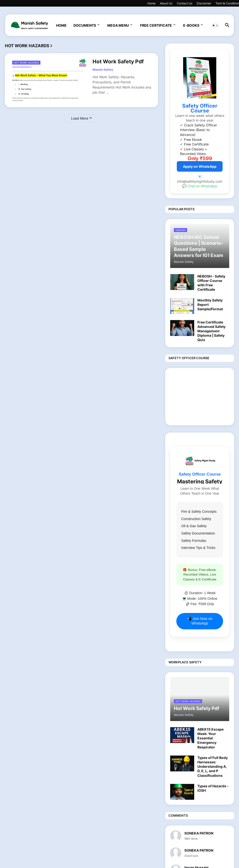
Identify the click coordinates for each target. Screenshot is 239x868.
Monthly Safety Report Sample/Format (210, 305)
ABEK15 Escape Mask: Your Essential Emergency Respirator (210, 738)
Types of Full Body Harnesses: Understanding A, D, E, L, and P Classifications (213, 767)
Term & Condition (227, 3)
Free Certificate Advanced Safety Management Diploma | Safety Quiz (211, 331)
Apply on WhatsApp (200, 166)
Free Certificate (156, 25)
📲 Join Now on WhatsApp (200, 621)
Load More (80, 118)
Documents (85, 25)
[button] (215, 25)
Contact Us (185, 3)
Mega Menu (118, 25)
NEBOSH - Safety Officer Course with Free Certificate (211, 283)
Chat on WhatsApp (202, 186)
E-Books (191, 25)
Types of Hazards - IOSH (213, 788)
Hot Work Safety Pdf (118, 61)
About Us (166, 3)
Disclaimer (204, 3)
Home (151, 3)
